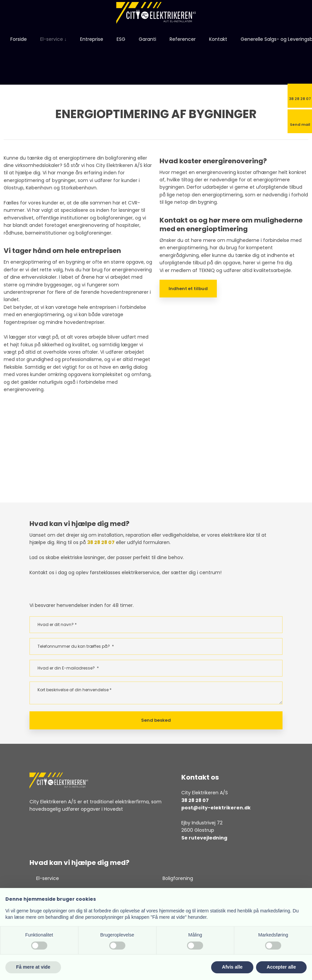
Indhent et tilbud (188, 289)
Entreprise (92, 39)
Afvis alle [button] (232, 967)
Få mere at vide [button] (33, 967)
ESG (121, 39)
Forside (19, 39)
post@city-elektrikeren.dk (216, 808)
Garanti (147, 39)
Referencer (183, 39)
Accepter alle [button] (281, 967)
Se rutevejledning (204, 838)
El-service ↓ (53, 39)
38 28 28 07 (101, 542)
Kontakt (218, 39)
